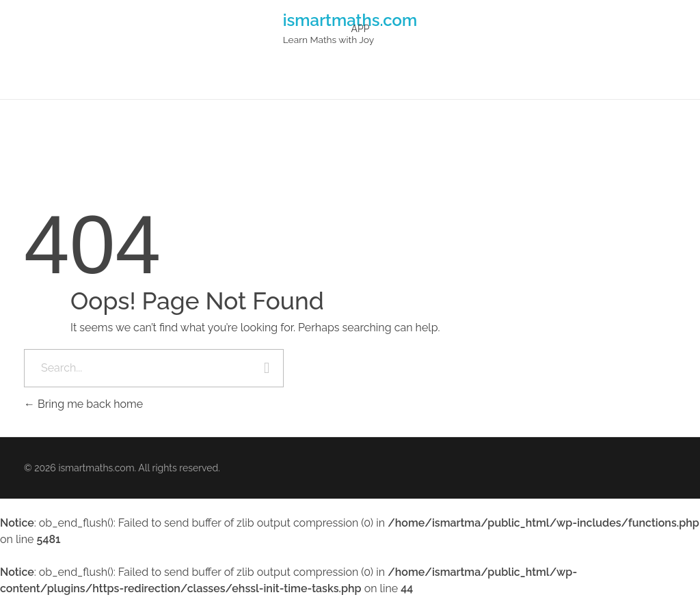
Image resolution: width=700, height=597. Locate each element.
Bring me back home (83, 404)
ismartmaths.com (350, 19)
